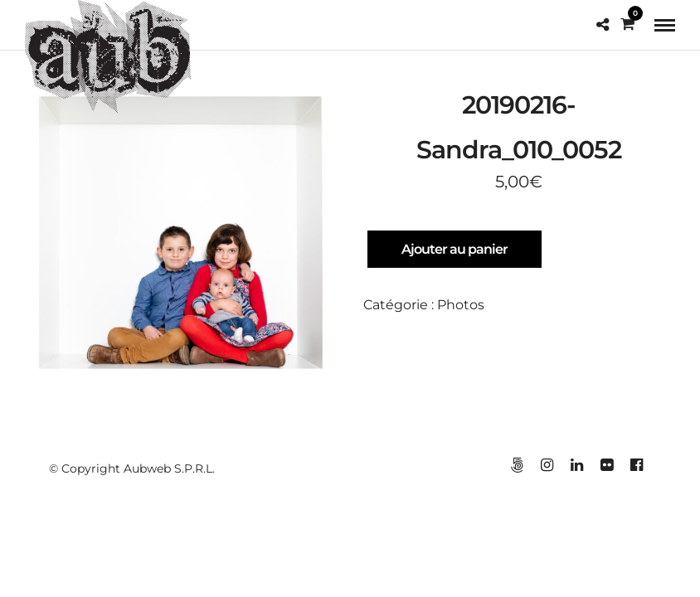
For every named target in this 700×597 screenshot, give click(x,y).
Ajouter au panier (455, 250)
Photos (461, 306)
